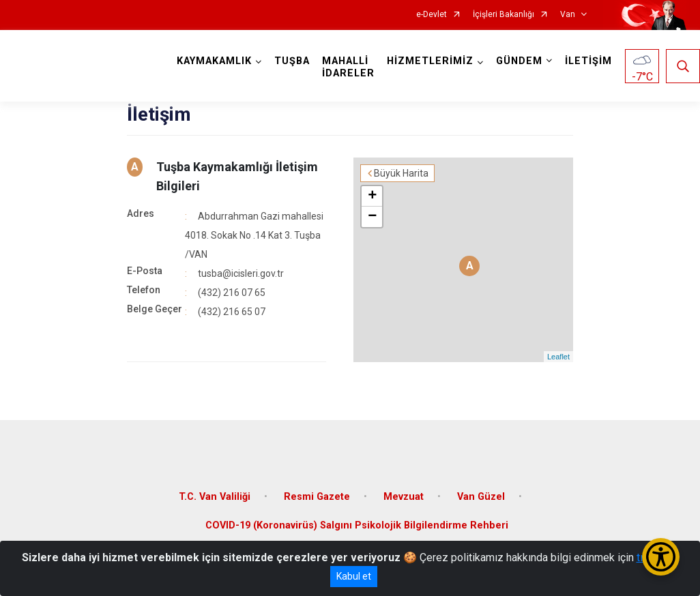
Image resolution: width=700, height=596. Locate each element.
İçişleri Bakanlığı (504, 15)
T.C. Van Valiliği (215, 497)
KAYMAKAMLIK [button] (214, 61)
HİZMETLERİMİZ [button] (430, 61)
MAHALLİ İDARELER (348, 67)
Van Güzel (481, 497)
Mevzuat (404, 497)
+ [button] (372, 196)
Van (568, 15)
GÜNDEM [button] (519, 61)
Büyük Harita (401, 173)
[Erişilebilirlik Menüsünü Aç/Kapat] (661, 557)
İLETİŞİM (588, 61)
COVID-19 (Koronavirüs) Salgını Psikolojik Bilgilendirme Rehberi (357, 525)
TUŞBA (292, 61)
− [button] (372, 217)
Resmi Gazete (317, 497)
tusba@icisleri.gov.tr (241, 273)
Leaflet (558, 357)
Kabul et (354, 576)
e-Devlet (432, 15)
